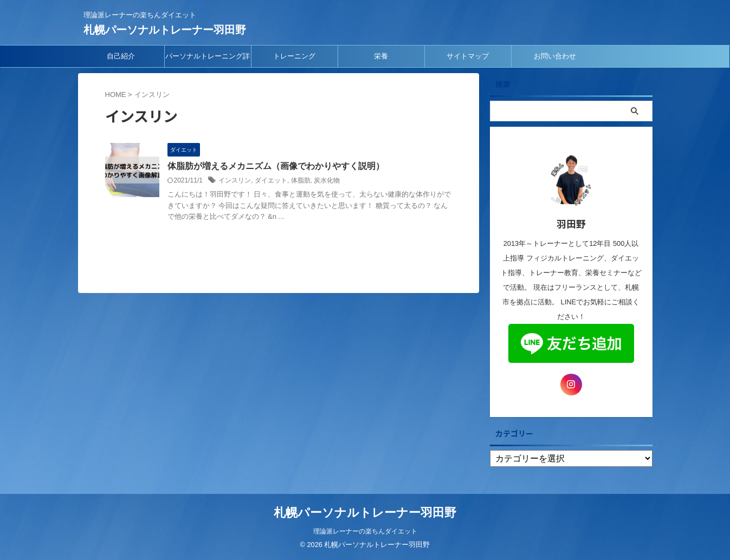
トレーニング (294, 56)
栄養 (381, 56)
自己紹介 (121, 56)
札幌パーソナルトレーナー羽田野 (165, 30)
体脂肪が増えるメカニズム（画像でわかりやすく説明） (276, 166)
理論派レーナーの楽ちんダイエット (365, 531)
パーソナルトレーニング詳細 (208, 60)
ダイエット (271, 180)
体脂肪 (301, 180)
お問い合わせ (555, 56)
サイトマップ (468, 56)
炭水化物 (327, 180)
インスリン (235, 180)
